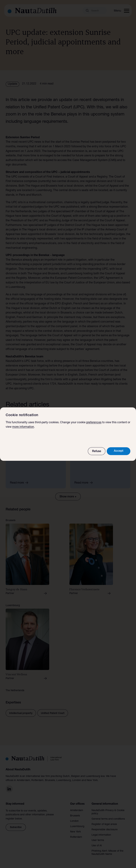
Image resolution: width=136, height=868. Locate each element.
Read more (20, 483)
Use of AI (97, 846)
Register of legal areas (104, 824)
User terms (98, 840)
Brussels (75, 816)
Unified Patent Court (53, 713)
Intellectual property (21, 713)
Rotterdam (76, 837)
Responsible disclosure (105, 830)
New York (75, 832)
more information (23, 427)
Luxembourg (77, 827)
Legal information (101, 835)
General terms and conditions (108, 819)
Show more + (68, 497)
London (74, 821)
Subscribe (16, 827)
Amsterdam (77, 811)
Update (12, 84)
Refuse (97, 452)
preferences (94, 423)
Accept (119, 451)
